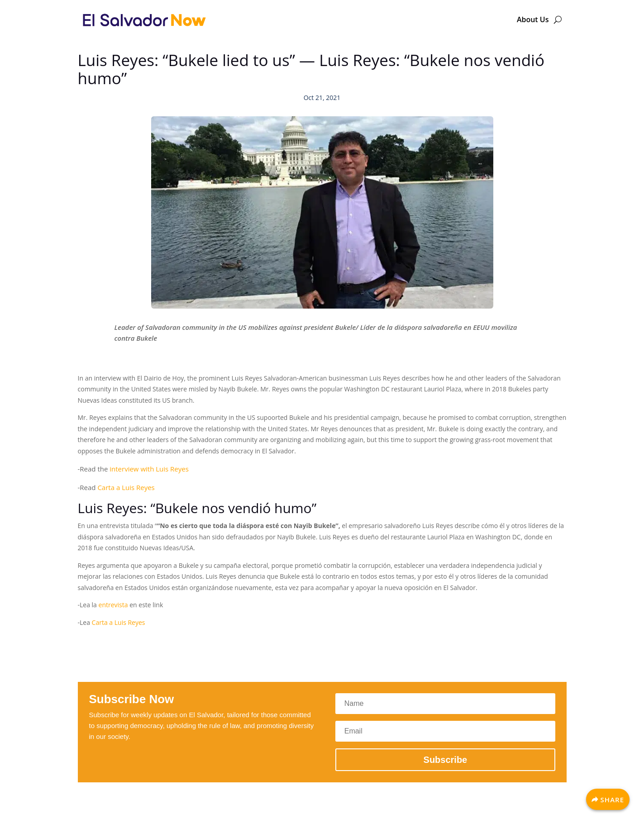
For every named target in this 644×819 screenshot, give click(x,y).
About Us (533, 19)
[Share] (608, 799)
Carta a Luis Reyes (126, 487)
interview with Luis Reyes (149, 469)
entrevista (113, 605)
